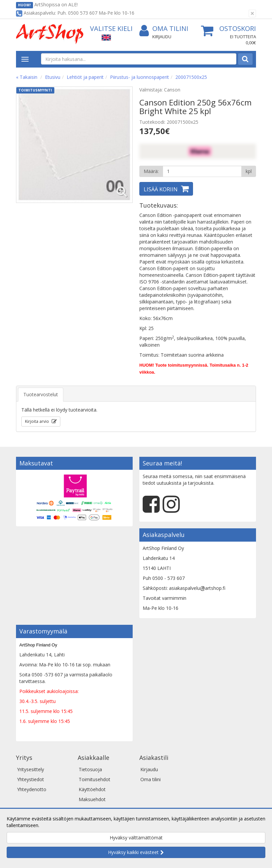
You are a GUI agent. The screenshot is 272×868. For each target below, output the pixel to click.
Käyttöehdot (92, 789)
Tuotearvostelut (41, 394)
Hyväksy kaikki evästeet (133, 852)
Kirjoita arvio (37, 421)
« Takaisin (27, 77)
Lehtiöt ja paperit (85, 77)
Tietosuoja (90, 769)
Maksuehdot (92, 799)
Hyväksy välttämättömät (136, 838)
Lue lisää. (51, 825)
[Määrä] (202, 171)
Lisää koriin (161, 189)
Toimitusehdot (94, 779)
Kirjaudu (162, 37)
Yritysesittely (30, 769)
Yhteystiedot (30, 779)
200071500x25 (191, 77)
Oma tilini (164, 29)
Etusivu (53, 77)
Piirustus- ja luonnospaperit (139, 77)
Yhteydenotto (32, 789)
